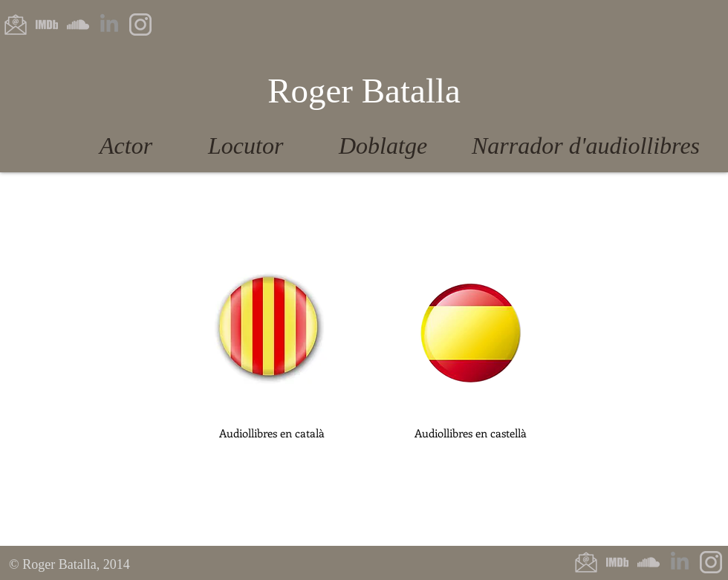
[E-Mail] (586, 562)
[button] (272, 433)
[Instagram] (140, 25)
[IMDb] (47, 25)
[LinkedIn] (109, 25)
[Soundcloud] (78, 25)
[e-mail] (16, 25)
